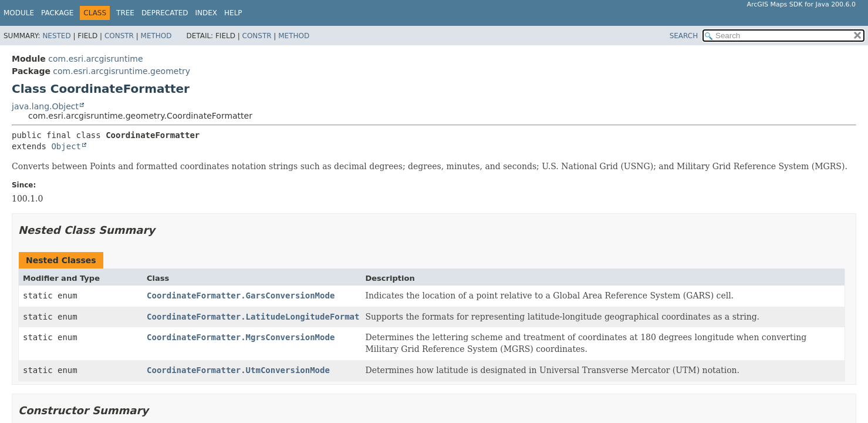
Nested (56, 36)
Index (207, 13)
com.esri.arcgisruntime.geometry (121, 71)
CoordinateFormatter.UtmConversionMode (238, 370)
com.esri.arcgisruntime (95, 59)
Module (19, 13)
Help (233, 13)
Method (156, 36)
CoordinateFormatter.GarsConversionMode (241, 296)
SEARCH (684, 36)
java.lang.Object (45, 106)
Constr (119, 36)
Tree (125, 13)
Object (66, 146)
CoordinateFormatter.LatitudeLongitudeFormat (253, 317)
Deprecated (165, 13)
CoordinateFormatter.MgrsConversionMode (241, 337)
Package (57, 13)
